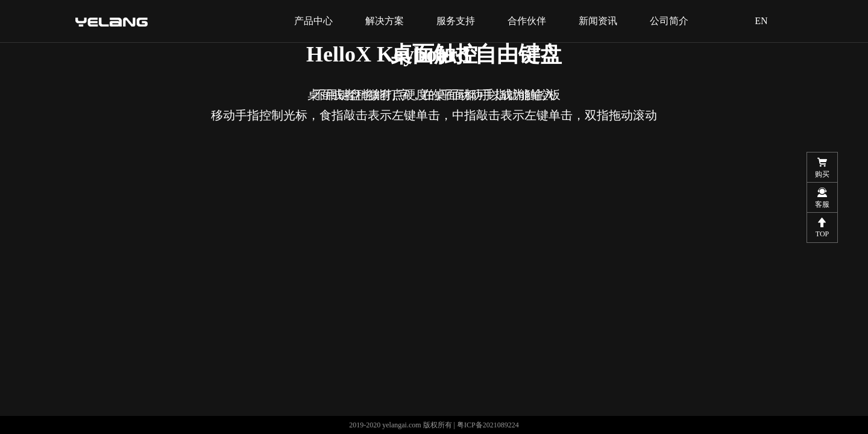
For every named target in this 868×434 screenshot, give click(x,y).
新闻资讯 (598, 21)
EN (761, 21)
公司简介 (669, 21)
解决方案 (385, 21)
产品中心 (313, 21)
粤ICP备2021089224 (488, 425)
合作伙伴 (527, 21)
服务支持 (456, 21)
